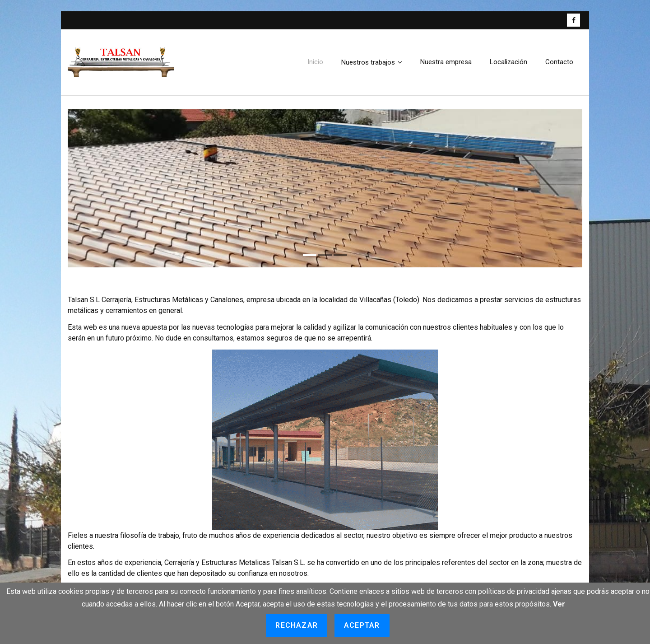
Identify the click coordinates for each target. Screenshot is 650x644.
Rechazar (297, 625)
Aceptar (362, 625)
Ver (559, 604)
